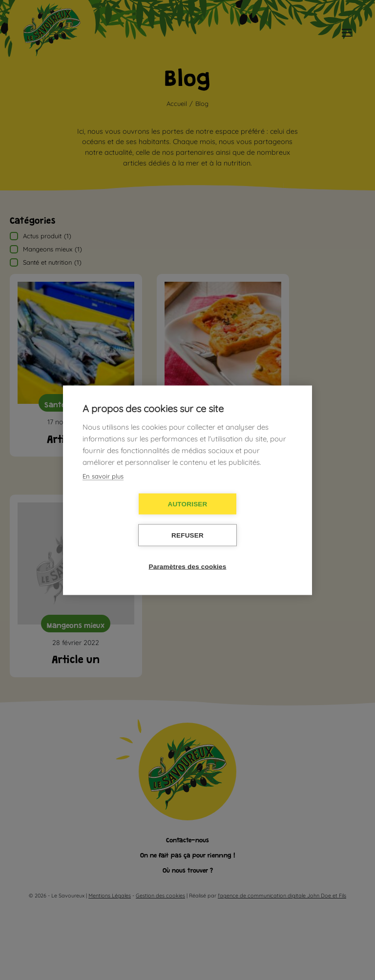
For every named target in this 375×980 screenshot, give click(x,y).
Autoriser (187, 504)
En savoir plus (103, 476)
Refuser (187, 535)
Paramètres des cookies (188, 566)
